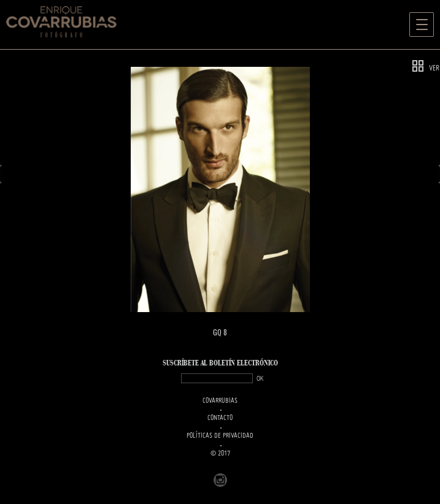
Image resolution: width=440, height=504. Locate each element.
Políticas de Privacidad (220, 436)
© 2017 (220, 454)
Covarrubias (220, 401)
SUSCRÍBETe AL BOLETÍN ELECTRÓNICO (220, 363)
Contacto (220, 418)
